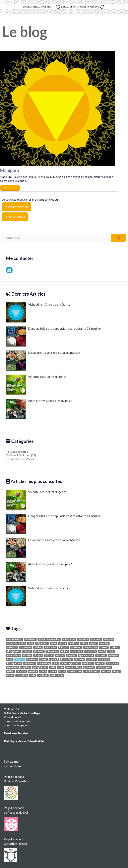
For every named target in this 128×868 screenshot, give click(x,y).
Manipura (10, 170)
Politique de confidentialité (24, 741)
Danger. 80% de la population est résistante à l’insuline (53, 336)
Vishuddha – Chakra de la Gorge (38, 312)
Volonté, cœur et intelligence (36, 385)
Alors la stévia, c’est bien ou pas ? (39, 409)
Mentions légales (16, 733)
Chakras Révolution (18, 455)
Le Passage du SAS (18, 459)
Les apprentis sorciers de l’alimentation (43, 361)
